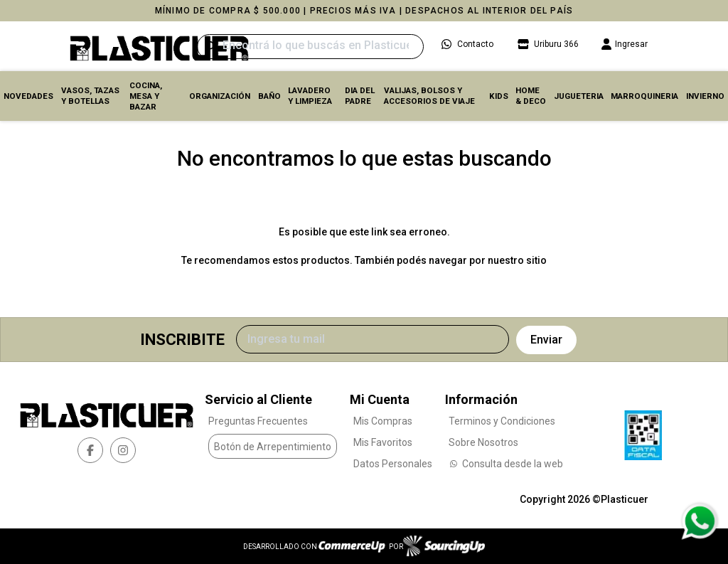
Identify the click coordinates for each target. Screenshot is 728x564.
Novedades (28, 96)
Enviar (546, 340)
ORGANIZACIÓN (220, 96)
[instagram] (123, 450)
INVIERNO (705, 96)
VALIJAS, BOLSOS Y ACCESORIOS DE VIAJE (429, 96)
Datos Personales (393, 464)
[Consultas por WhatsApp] (699, 521)
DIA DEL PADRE (360, 96)
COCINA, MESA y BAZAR (146, 96)
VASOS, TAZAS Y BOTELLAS (90, 96)
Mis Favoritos (383, 442)
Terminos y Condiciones (502, 421)
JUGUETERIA (579, 96)
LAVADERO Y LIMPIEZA (310, 96)
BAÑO (269, 96)
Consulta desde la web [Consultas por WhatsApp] (506, 464)
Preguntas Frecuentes (258, 421)
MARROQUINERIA (644, 96)
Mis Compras (383, 421)
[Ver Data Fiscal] (643, 432)
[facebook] (90, 450)
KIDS (499, 96)
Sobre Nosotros (483, 442)
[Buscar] (310, 47)
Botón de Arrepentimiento (273, 447)
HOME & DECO (531, 96)
